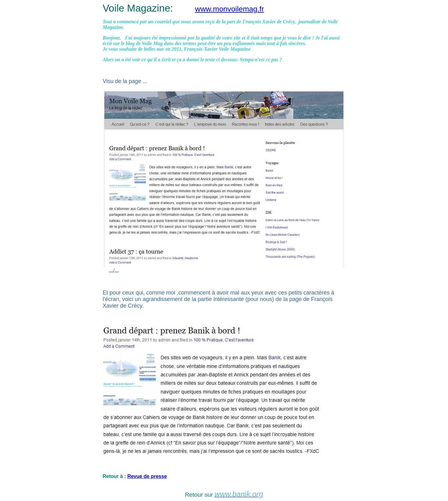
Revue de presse (147, 476)
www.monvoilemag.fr (229, 9)
